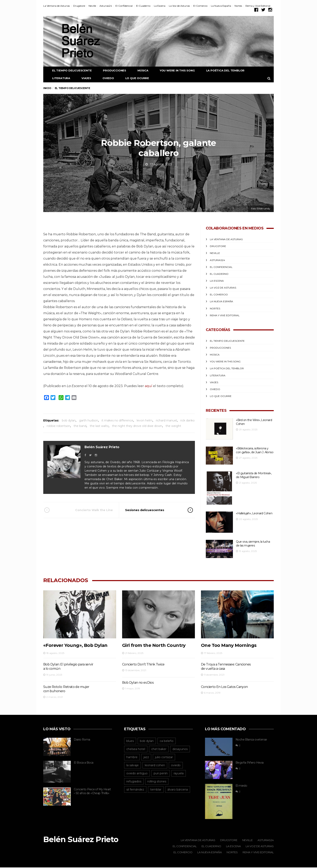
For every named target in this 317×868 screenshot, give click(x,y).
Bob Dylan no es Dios (138, 683)
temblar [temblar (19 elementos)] (156, 790)
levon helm (145, 420)
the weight (173, 426)
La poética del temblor (222, 70)
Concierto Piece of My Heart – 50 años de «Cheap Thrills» (92, 792)
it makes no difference (117, 420)
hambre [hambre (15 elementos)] (132, 757)
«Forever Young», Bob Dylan (75, 646)
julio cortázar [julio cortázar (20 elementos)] (164, 757)
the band (80, 426)
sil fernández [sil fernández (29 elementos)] (135, 790)
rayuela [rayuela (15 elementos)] (179, 774)
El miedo (241, 786)
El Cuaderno (143, 6)
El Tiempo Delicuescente (69, 70)
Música (140, 70)
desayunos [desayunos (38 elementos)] (180, 749)
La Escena (160, 6)
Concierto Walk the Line (84, 510)
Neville (92, 6)
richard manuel (166, 420)
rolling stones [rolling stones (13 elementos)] (157, 782)
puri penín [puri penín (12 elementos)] (161, 774)
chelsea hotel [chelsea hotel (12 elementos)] (136, 749)
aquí (148, 386)
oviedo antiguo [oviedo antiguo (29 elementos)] (137, 774)
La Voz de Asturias (179, 6)
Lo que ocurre (134, 78)
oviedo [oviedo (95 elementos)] (176, 765)
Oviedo (105, 78)
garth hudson (89, 420)
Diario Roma (82, 740)
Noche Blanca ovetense (251, 740)
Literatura (58, 78)
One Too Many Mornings (229, 646)
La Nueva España (221, 6)
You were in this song (174, 70)
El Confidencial (124, 6)
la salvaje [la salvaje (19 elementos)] (133, 765)
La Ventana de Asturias (57, 6)
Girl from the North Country (154, 646)
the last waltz (99, 426)
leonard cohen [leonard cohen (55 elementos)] (155, 765)
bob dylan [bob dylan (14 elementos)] (147, 741)
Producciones (111, 70)
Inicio (47, 88)
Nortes (238, 6)
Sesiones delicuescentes (153, 510)
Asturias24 (106, 6)
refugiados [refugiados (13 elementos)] (134, 782)
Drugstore (79, 6)
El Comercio (200, 6)
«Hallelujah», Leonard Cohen (254, 514)
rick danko (188, 420)
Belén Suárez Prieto (102, 447)
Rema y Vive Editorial (258, 6)
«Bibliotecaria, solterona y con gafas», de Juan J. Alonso (255, 450)
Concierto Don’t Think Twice (143, 665)
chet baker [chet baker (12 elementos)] (159, 749)
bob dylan (69, 420)
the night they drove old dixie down (137, 426)
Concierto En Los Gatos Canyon (224, 687)
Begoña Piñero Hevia (250, 763)
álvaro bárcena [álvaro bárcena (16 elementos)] (178, 790)
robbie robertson (58, 426)
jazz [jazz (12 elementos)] (146, 757)
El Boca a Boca (84, 763)
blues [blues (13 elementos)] (130, 741)
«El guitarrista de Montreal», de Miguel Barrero (254, 475)
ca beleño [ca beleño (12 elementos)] (167, 741)
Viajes (83, 78)
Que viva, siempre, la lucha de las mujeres (253, 544)
